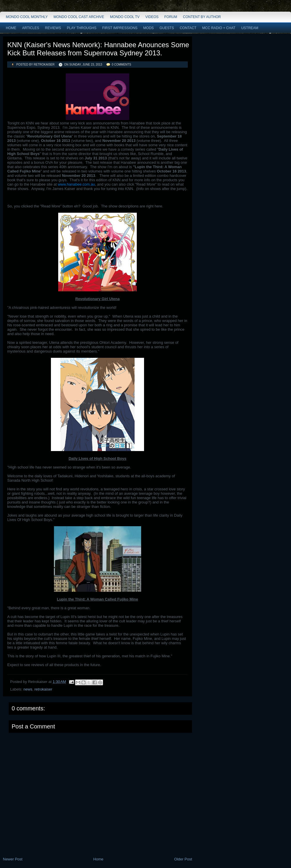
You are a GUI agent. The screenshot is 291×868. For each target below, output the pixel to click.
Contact (188, 28)
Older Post (183, 859)
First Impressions (120, 28)
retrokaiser (43, 689)
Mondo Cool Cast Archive (79, 17)
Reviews (53, 28)
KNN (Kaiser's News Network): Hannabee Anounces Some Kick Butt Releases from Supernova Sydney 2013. (98, 49)
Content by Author (202, 17)
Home (11, 28)
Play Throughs (82, 28)
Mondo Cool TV (125, 17)
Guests (167, 28)
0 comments (121, 65)
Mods (148, 28)
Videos (152, 17)
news (28, 689)
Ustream (250, 28)
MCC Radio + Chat (219, 28)
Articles (31, 28)
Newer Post (13, 859)
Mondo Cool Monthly (27, 17)
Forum (171, 17)
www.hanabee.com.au (76, 184)
